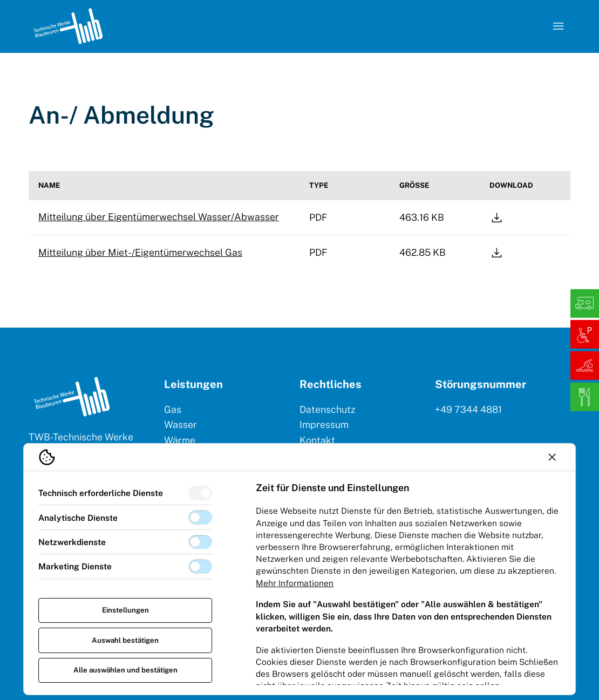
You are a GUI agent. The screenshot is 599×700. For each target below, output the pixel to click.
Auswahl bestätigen (125, 640)
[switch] (200, 493)
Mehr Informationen (295, 583)
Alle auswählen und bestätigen (125, 670)
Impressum (324, 424)
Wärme (180, 440)
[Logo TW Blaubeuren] (68, 26)
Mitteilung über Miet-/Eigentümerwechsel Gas (140, 252)
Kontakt (317, 440)
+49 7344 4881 (468, 409)
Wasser (181, 424)
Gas (173, 409)
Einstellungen (125, 610)
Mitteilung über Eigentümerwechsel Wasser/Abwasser (159, 217)
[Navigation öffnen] (558, 26)
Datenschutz (327, 409)
